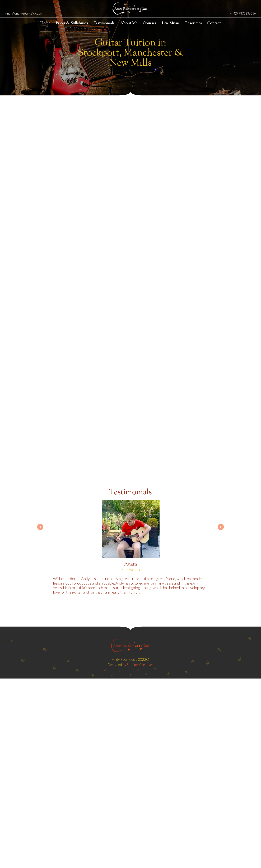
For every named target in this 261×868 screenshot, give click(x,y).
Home (45, 24)
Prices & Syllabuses (72, 24)
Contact (214, 24)
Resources (193, 24)
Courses (150, 24)
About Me (129, 24)
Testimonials (104, 24)
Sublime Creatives (140, 664)
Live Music (171, 24)
